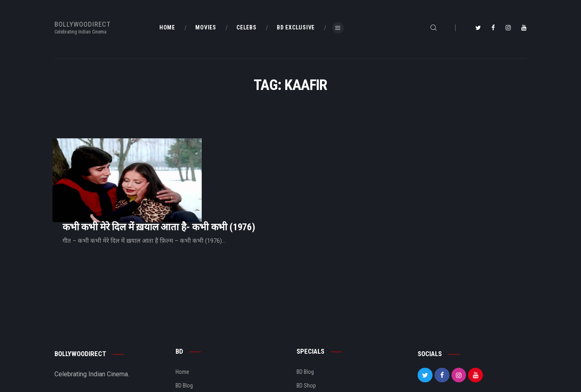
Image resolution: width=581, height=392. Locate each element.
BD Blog (184, 336)
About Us (186, 349)
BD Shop (306, 336)
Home (182, 322)
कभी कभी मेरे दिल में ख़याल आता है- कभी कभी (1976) (260, 160)
